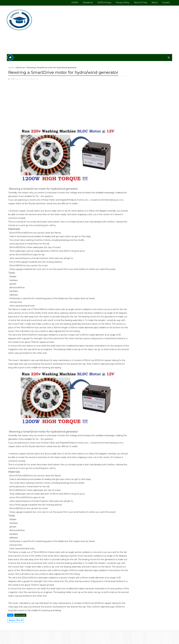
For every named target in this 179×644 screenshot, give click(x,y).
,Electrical (35, 85)
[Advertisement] (120, 30)
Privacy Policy (122, 3)
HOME (74, 3)
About (154, 3)
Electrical (21, 67)
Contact (165, 3)
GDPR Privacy (103, 3)
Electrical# (21, 628)
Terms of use (140, 3)
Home (12, 67)
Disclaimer (87, 3)
